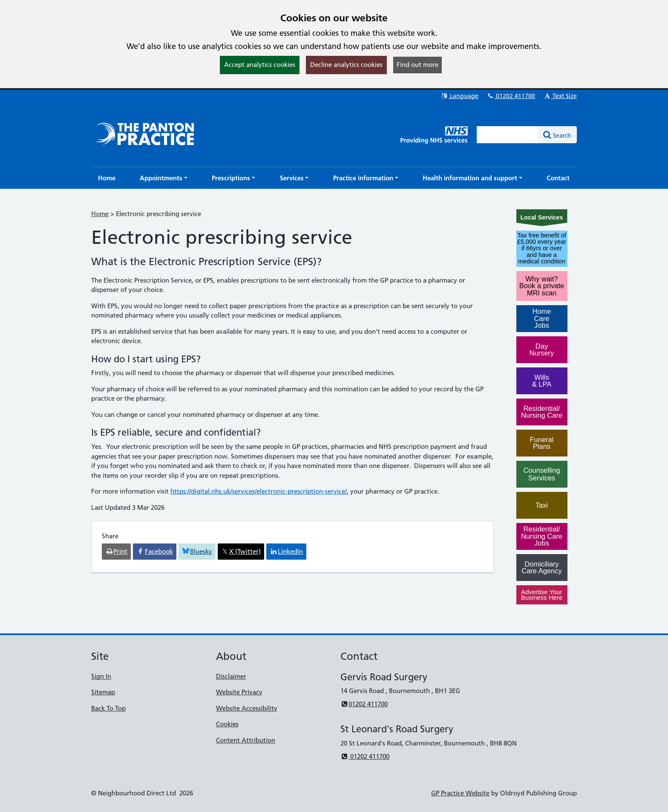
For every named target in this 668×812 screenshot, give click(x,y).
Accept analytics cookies (260, 65)
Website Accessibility (247, 708)
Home (100, 214)
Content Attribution (246, 740)
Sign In (101, 676)
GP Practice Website (460, 793)
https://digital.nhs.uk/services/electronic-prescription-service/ (259, 491)
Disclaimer (231, 676)
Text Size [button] (560, 96)
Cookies (227, 724)
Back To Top (108, 708)
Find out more (417, 65)
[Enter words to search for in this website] (507, 135)
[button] (164, 178)
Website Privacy (239, 692)
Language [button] (459, 96)
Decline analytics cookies (346, 65)
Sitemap (103, 692)
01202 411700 (511, 96)
